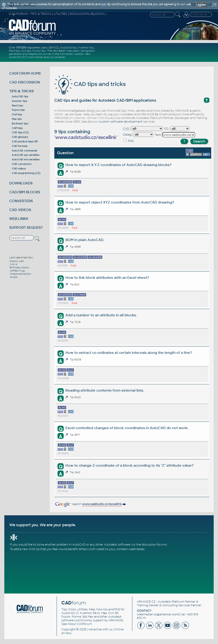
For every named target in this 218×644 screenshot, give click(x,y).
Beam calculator (69, 51)
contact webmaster (130, 549)
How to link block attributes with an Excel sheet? (107, 278)
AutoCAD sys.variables (26, 155)
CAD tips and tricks (90, 84)
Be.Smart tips (20, 123)
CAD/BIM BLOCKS (25, 192)
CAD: (126, 129)
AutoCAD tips (69, 48)
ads (104, 4)
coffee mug (17, 271)
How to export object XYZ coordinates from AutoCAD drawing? (120, 202)
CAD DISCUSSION (25, 82)
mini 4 (14, 264)
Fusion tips (39, 51)
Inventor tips (86, 48)
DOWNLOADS (21, 183)
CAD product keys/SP (25, 141)
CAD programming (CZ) (26, 173)
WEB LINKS (19, 219)
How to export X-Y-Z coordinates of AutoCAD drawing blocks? (118, 165)
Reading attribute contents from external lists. (105, 390)
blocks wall (17, 261)
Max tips (17, 119)
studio (14, 277)
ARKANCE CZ (146, 602)
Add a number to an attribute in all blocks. (101, 315)
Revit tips (15, 51)
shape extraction (20, 274)
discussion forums (154, 545)
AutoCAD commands (25, 151)
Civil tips (26, 51)
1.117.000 (21, 48)
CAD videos (19, 169)
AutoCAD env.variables (26, 159)
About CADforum (80, 624)
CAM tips (17, 128)
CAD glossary (20, 137)
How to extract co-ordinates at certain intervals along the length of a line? (129, 353)
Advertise (95, 629)
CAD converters (22, 164)
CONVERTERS (21, 201)
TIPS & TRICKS (22, 91)
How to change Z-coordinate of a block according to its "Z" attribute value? (129, 465)
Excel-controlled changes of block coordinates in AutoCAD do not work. (127, 428)
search (90, 504)
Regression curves (40, 54)
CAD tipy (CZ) (20, 132)
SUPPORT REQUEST (26, 228)
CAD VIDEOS (20, 210)
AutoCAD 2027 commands (26, 57)
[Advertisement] (159, 52)
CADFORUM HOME (25, 73)
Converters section (72, 54)
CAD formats (20, 146)
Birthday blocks (20, 267)
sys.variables (58, 57)
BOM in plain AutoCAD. (85, 240)
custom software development (121, 122)
